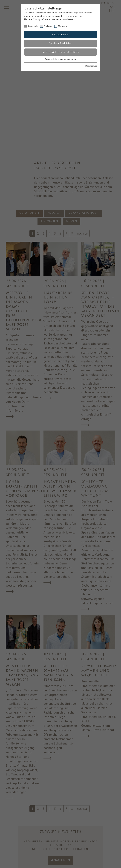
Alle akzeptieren (61, 34)
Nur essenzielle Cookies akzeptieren (60, 52)
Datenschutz (91, 66)
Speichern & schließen (60, 43)
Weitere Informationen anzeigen (60, 59)
